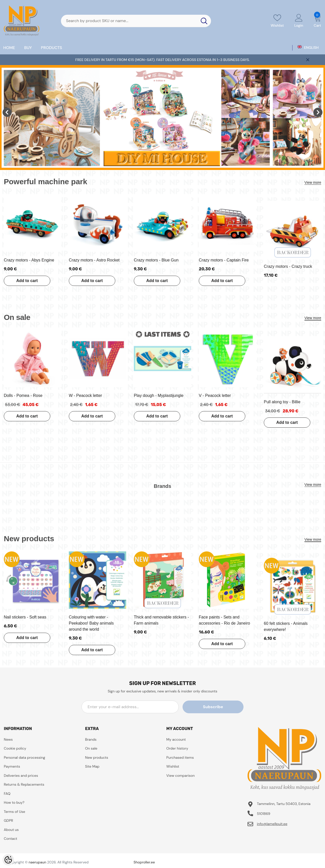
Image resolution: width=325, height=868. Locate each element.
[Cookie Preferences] (8, 860)
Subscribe (221, 707)
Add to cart (26, 281)
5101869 (264, 814)
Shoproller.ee (144, 862)
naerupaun (37, 862)
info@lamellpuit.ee (272, 824)
